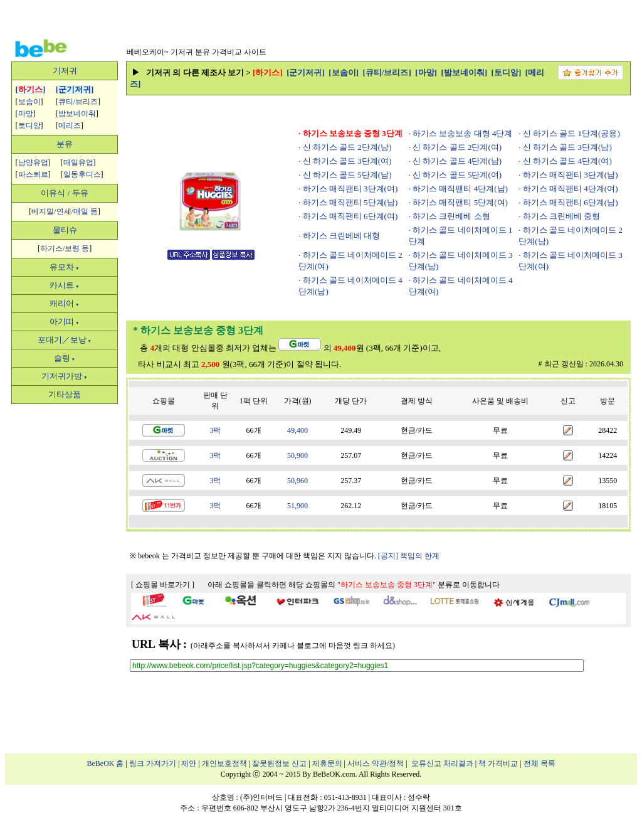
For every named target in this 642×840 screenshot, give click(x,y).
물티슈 (65, 230)
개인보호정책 (224, 763)
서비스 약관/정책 (376, 763)
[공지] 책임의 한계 (409, 556)
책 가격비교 (498, 763)
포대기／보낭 (65, 340)
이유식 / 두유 (64, 193)
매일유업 (78, 162)
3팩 (215, 430)
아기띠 (64, 322)
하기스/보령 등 (65, 248)
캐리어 (64, 303)
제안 (189, 763)
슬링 (65, 358)
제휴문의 (327, 763)
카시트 (64, 285)
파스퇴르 (33, 174)
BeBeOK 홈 (106, 763)
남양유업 (33, 162)
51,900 (297, 506)
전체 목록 (539, 763)
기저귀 (65, 71)
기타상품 (65, 394)
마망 (26, 114)
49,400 (297, 430)
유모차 (64, 267)
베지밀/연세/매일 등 (65, 211)
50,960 (297, 481)
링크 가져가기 (153, 763)
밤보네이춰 (77, 114)
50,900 (297, 455)
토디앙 (29, 125)
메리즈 (70, 125)
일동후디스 (82, 174)
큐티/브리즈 (78, 102)
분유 (65, 144)
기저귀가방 (64, 376)
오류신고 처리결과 (442, 763)
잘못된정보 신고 (279, 763)
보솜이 (29, 102)
